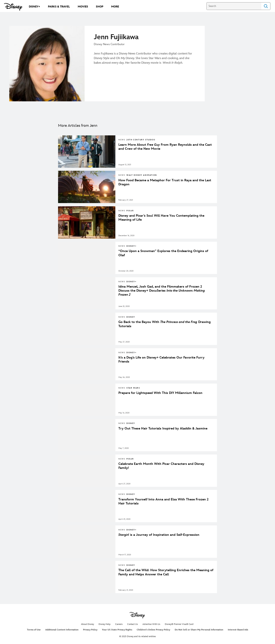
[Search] (234, 6)
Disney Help (105, 624)
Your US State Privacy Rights (117, 630)
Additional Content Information (62, 630)
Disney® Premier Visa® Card (179, 624)
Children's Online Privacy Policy (153, 630)
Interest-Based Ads (238, 630)
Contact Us (133, 624)
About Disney (87, 624)
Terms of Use (34, 630)
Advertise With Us (151, 624)
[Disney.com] (13, 7)
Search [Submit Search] (266, 6)
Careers (119, 624)
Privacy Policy (90, 630)
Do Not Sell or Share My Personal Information (199, 630)
